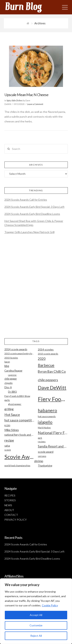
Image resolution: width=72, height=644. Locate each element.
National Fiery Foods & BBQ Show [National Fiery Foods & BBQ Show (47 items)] (53, 433)
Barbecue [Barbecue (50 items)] (46, 365)
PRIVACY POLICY (16, 520)
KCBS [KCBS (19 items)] (7, 425)
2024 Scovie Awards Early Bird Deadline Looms (32, 214)
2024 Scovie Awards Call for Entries (26, 200)
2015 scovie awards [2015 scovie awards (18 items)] (48, 354)
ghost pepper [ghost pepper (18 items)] (15, 404)
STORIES (10, 500)
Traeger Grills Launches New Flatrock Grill (29, 232)
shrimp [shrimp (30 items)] (39, 461)
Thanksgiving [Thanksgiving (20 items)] (45, 466)
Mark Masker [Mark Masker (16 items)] (44, 428)
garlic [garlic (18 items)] (7, 400)
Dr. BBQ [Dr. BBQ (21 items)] (12, 392)
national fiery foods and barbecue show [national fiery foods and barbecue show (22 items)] (19, 435)
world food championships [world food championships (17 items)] (17, 465)
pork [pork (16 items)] (40, 438)
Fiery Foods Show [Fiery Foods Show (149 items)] (53, 399)
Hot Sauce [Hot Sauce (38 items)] (12, 415)
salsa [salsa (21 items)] (7, 446)
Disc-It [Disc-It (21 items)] (8, 387)
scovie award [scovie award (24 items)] (46, 452)
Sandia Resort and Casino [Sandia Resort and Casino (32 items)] (53, 446)
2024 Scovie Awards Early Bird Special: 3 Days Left (34, 207)
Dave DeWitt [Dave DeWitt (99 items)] (52, 388)
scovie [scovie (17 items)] (8, 450)
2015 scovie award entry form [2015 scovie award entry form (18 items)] (19, 353)
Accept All (36, 615)
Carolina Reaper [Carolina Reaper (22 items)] (13, 371)
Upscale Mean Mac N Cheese (26, 95)
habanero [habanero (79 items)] (47, 410)
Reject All (36, 636)
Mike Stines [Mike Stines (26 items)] (12, 430)
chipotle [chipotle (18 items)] (9, 383)
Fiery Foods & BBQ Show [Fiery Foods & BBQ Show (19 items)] (17, 396)
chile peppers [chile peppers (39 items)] (48, 380)
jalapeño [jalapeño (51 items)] (45, 422)
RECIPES (10, 495)
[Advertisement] (36, 289)
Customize (36, 625)
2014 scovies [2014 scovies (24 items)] (46, 349)
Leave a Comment (35, 104)
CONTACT (11, 515)
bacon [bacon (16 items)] (7, 362)
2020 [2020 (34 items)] (42, 359)
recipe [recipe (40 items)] (9, 440)
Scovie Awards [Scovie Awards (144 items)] (19, 457)
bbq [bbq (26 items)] (7, 366)
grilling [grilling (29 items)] (9, 409)
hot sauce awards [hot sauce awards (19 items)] (47, 416)
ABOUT (9, 510)
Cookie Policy (50, 605)
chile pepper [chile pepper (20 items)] (11, 379)
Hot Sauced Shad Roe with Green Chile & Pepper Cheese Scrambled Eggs (34, 223)
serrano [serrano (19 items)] (42, 456)
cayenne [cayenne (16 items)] (12, 375)
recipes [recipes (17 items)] (42, 442)
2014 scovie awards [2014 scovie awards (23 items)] (16, 349)
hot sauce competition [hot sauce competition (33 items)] (19, 420)
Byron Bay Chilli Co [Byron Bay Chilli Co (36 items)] (52, 371)
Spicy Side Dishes (14, 101)
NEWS (8, 505)
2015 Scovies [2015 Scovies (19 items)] (11, 358)
